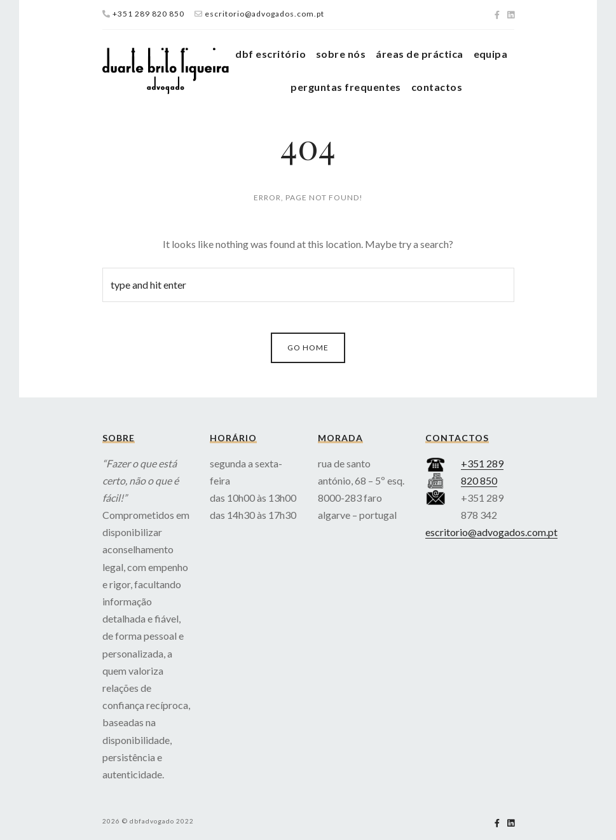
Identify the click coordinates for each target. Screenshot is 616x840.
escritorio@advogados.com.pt (264, 14)
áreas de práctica (419, 54)
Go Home (308, 348)
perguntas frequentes (346, 87)
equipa (491, 54)
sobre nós (341, 54)
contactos (437, 87)
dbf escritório (270, 54)
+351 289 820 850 (148, 14)
